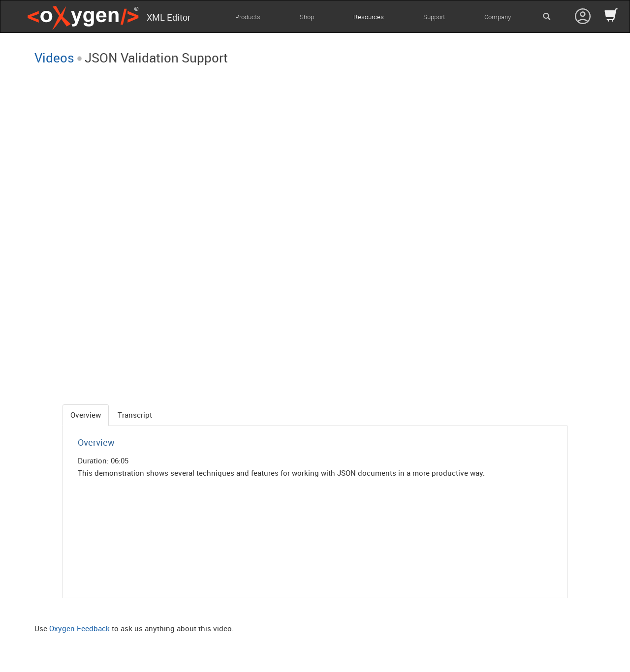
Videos (54, 58)
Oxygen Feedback (79, 628)
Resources (369, 17)
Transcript (135, 415)
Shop (307, 17)
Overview (86, 415)
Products (248, 17)
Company (498, 17)
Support (434, 17)
